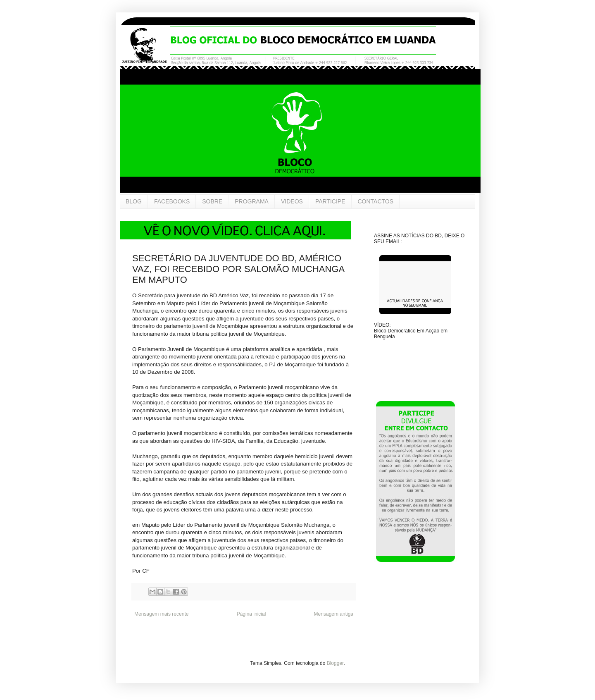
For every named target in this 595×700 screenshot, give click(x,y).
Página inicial (251, 614)
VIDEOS (292, 201)
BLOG (134, 201)
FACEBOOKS (172, 201)
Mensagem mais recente (161, 614)
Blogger (335, 663)
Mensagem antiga (334, 614)
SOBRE (212, 201)
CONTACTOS (376, 201)
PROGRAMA (252, 201)
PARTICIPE (330, 201)
